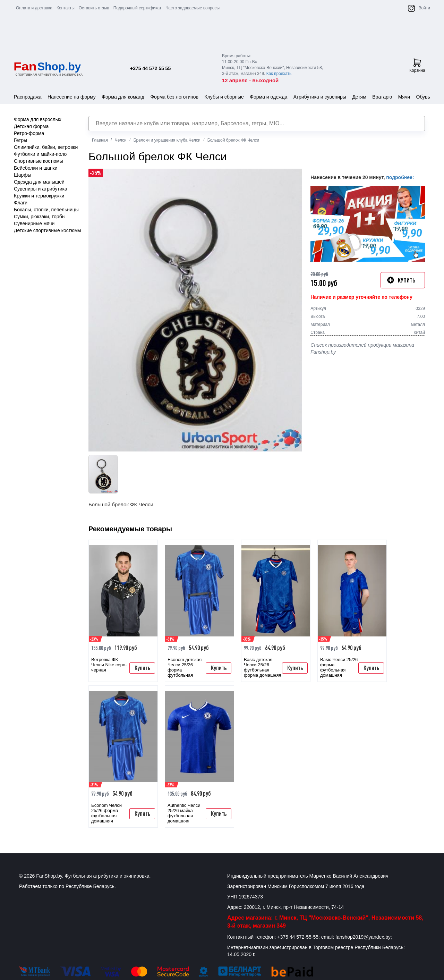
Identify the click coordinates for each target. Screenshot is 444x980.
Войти (424, 8)
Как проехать (279, 74)
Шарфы (23, 175)
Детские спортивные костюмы (48, 230)
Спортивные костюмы (39, 161)
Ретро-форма (29, 133)
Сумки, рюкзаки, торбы (40, 217)
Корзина (417, 66)
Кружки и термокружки (39, 196)
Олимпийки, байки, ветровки (46, 147)
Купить (142, 668)
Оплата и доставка (34, 8)
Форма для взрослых (38, 119)
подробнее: (400, 177)
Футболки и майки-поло (40, 154)
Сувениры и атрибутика (41, 189)
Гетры (20, 140)
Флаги (21, 203)
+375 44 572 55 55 (150, 68)
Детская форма (31, 126)
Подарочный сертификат (138, 8)
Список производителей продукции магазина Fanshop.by (362, 348)
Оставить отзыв (94, 8)
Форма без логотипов (174, 97)
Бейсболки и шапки (36, 168)
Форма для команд (123, 97)
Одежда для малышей (39, 182)
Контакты (66, 8)
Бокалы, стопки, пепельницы (46, 210)
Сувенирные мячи (34, 223)
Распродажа (28, 97)
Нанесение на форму (72, 97)
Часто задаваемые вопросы (193, 8)
